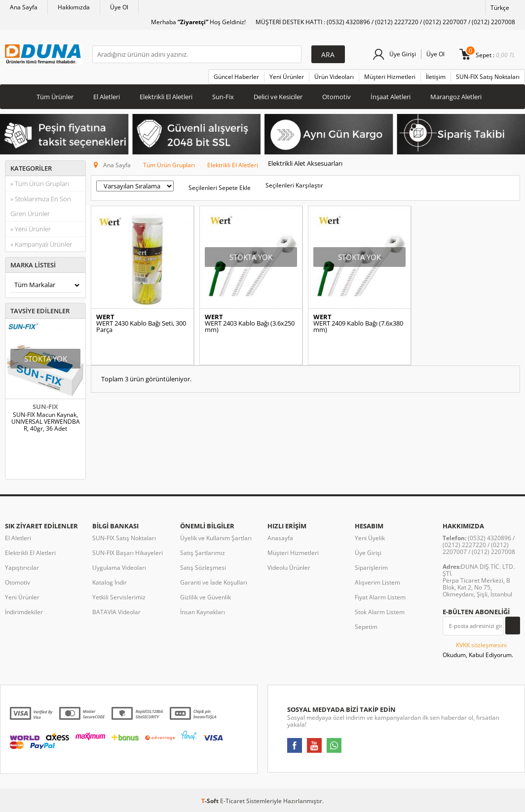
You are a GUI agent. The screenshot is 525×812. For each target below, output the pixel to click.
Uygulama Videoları (119, 568)
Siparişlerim (371, 568)
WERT (105, 317)
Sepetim (366, 627)
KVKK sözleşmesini (481, 645)
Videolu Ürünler (289, 568)
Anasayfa (280, 538)
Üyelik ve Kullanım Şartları (216, 538)
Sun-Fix (223, 97)
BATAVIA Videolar (116, 612)
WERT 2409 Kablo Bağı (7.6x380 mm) (358, 327)
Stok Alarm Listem (380, 612)
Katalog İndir (110, 582)
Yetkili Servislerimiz (119, 597)
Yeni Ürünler (287, 77)
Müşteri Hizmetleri (390, 77)
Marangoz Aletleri (456, 97)
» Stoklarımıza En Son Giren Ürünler (41, 206)
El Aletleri (107, 97)
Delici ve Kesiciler (278, 97)
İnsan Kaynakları (203, 612)
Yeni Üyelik (370, 538)
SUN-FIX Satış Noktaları (488, 77)
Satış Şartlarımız (203, 553)
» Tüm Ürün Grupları (40, 184)
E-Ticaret (232, 801)
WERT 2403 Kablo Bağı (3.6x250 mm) (250, 327)
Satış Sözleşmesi (203, 568)
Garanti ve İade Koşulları (214, 582)
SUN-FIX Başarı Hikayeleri (128, 553)
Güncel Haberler (236, 77)
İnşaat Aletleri (391, 97)
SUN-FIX (45, 406)
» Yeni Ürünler (31, 229)
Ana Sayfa (24, 7)
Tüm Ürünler (55, 97)
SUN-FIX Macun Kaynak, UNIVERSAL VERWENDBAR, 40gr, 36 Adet (46, 422)
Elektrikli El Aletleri (166, 97)
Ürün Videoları (334, 77)
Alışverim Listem (377, 582)
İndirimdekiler (24, 612)
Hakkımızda (74, 7)
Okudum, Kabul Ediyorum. (478, 650)
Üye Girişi (403, 54)
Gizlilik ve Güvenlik (206, 597)
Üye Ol (119, 7)
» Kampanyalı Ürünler (41, 244)
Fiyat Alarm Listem (380, 597)
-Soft (211, 801)
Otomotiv (337, 97)
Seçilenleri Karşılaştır (294, 185)
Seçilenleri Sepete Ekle (220, 188)
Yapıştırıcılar (22, 568)
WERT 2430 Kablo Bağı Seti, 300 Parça (141, 327)
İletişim (436, 77)
